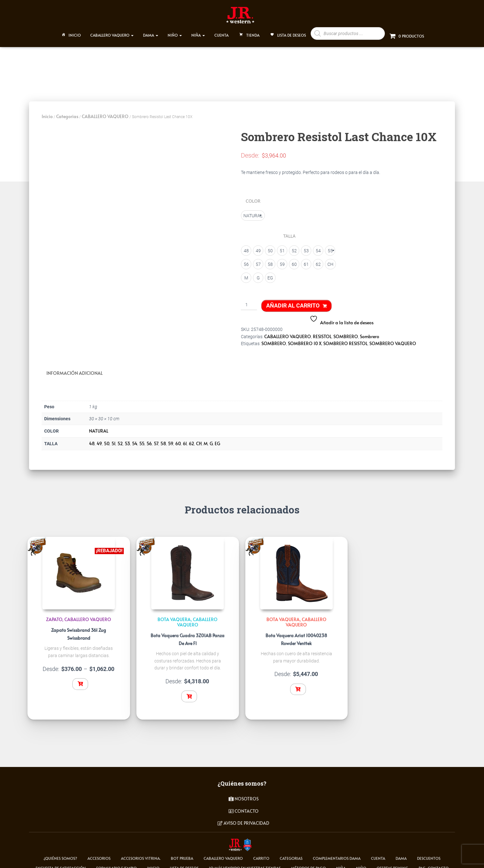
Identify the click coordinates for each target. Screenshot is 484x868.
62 (191, 439)
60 (178, 439)
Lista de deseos (287, 33)
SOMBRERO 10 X (305, 341)
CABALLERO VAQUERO (112, 32)
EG (217, 439)
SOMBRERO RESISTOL (345, 341)
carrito (261, 854)
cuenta (378, 854)
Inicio (71, 33)
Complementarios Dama (337, 854)
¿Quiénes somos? (60, 854)
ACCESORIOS (99, 854)
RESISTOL (322, 333)
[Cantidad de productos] (249, 302)
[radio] (253, 213)
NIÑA (198, 32)
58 (163, 439)
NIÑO (175, 32)
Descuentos (429, 854)
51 (114, 439)
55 (142, 439)
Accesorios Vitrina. (141, 854)
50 (107, 439)
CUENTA (221, 32)
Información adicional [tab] (75, 370)
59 (171, 439)
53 (127, 439)
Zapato (54, 615)
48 (92, 439)
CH (199, 439)
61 (185, 439)
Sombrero (370, 333)
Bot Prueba (182, 854)
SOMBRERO (346, 333)
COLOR (253, 198)
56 (149, 439)
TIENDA (249, 33)
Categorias (67, 114)
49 (99, 439)
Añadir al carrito (293, 303)
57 (156, 439)
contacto (244, 807)
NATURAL (99, 427)
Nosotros (244, 795)
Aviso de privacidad (243, 819)
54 (135, 439)
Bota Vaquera (174, 615)
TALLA (289, 233)
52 (120, 439)
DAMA (151, 32)
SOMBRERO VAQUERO (393, 341)
